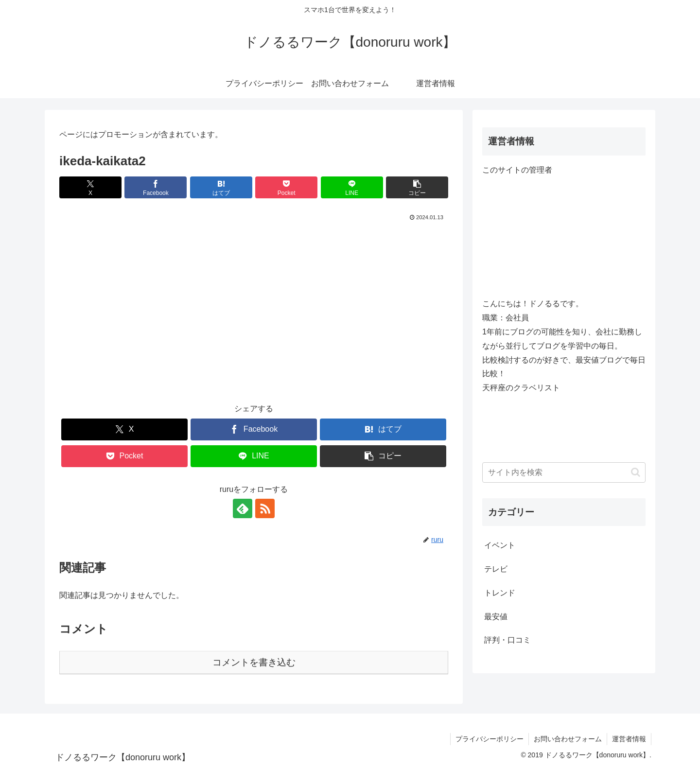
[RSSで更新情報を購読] (265, 508)
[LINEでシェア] (352, 187)
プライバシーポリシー (490, 739)
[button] (417, 187)
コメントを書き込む (254, 662)
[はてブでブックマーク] (221, 187)
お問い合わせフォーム (568, 739)
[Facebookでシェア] (156, 187)
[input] (564, 472)
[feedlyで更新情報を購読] (243, 508)
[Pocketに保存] (286, 187)
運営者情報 (629, 739)
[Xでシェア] (90, 187)
